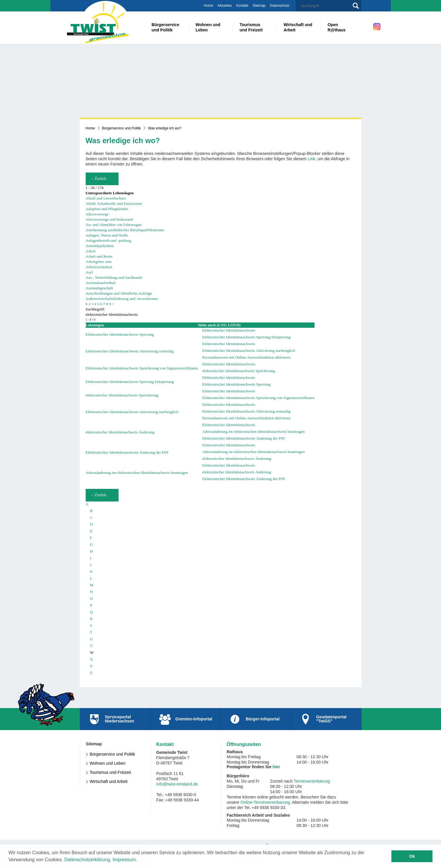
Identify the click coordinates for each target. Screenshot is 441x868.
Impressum (124, 860)
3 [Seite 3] (93, 304)
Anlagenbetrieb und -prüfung (108, 240)
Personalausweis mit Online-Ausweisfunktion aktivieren (246, 357)
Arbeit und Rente (99, 256)
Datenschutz (280, 6)
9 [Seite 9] (110, 304)
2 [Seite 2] (90, 304)
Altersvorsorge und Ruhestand (109, 219)
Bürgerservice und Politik (122, 128)
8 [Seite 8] (107, 304)
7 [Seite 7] (104, 304)
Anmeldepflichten (100, 246)
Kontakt (242, 6)
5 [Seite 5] (98, 304)
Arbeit (91, 251)
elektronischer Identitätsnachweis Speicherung (239, 371)
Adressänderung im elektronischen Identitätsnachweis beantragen (253, 432)
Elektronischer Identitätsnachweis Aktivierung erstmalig (130, 351)
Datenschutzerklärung (87, 860)
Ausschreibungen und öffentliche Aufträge (119, 293)
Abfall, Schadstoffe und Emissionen (114, 204)
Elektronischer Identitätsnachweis (229, 330)
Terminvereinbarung (312, 781)
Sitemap (259, 6)
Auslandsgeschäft (99, 288)
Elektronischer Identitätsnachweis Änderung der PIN (244, 438)
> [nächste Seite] (113, 304)
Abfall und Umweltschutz (106, 198)
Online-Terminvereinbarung (265, 802)
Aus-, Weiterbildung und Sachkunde (114, 277)
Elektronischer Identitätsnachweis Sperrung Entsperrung (246, 337)
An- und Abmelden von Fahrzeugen (114, 225)
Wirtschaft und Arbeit (109, 781)
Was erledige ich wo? (165, 128)
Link (312, 159)
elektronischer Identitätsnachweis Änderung (120, 432)
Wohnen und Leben (108, 763)
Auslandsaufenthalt (101, 283)
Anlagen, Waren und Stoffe (107, 235)
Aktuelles (225, 6)
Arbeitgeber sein (99, 262)
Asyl (89, 272)
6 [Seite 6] (101, 304)
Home (208, 6)
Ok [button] (412, 856)
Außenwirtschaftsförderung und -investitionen (122, 299)
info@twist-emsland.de (177, 784)
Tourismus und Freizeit (110, 772)
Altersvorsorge (97, 214)
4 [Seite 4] (96, 304)
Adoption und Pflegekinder (107, 209)
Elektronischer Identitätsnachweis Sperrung (120, 334)
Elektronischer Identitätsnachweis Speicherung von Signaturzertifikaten (142, 368)
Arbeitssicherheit (99, 267)
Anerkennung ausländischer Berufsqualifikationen (125, 230)
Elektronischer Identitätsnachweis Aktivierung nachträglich (249, 351)
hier (276, 767)
